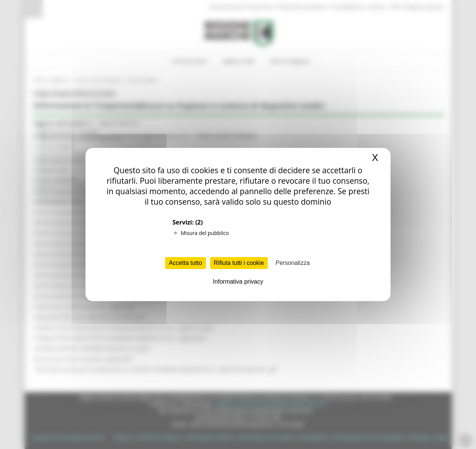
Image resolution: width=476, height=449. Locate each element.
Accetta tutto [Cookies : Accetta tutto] (186, 263)
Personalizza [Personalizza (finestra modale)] (293, 263)
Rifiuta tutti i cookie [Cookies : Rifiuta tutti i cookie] (239, 263)
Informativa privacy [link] (238, 282)
